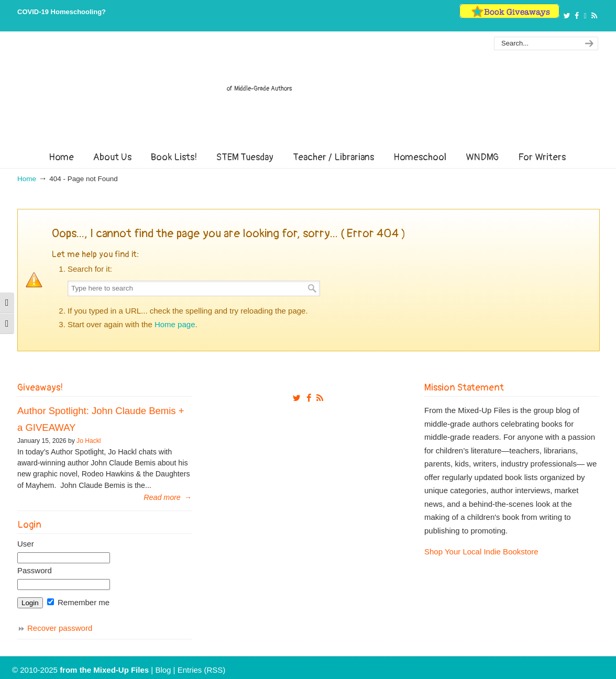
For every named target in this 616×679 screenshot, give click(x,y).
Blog (163, 670)
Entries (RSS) (202, 670)
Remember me (78, 602)
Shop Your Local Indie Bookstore (481, 552)
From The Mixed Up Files (308, 93)
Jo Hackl (89, 441)
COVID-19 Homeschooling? (62, 12)
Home (27, 179)
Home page (175, 324)
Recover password (60, 628)
